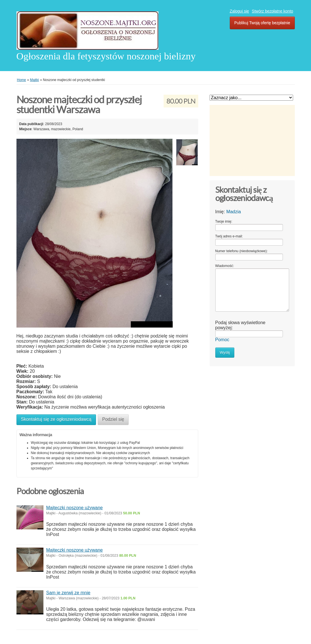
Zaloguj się (239, 11)
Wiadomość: (225, 266)
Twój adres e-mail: (229, 236)
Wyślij (225, 352)
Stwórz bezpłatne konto (273, 11)
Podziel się (113, 419)
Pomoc (222, 340)
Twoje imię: (224, 221)
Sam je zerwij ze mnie (68, 593)
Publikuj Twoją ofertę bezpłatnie (262, 23)
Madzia (234, 212)
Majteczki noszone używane (75, 508)
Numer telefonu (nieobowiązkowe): (242, 251)
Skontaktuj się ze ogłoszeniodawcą (56, 419)
